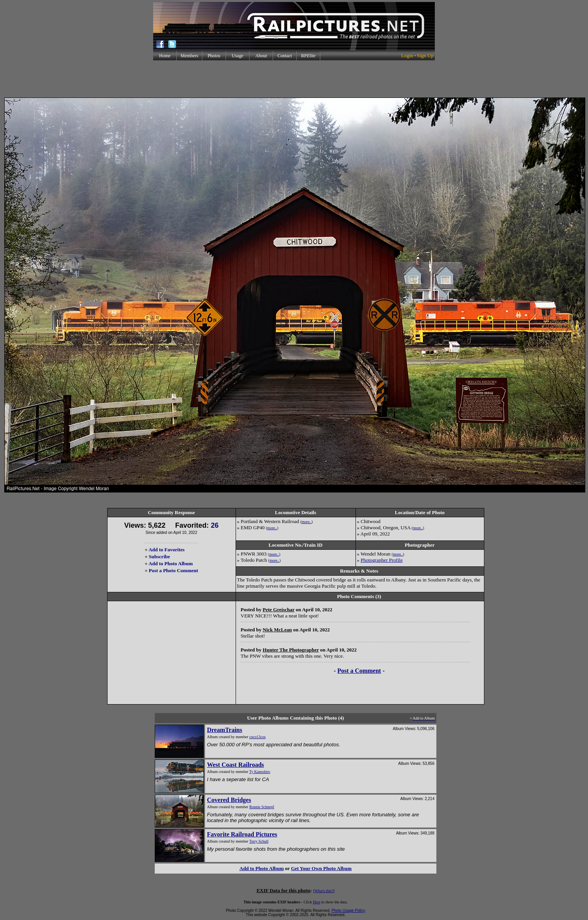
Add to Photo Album (171, 563)
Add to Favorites (167, 550)
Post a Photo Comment (173, 570)
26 (215, 525)
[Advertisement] (294, 79)
